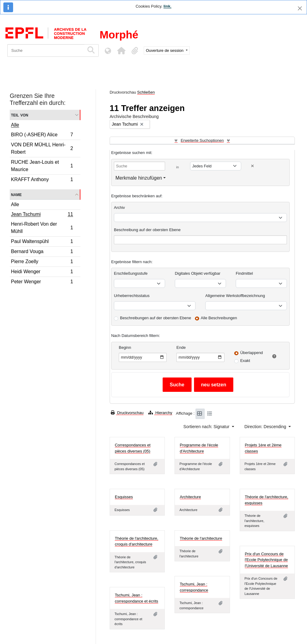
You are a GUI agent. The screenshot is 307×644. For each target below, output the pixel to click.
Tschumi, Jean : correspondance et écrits (136, 598)
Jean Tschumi (42, 215)
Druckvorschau (127, 413)
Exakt (245, 361)
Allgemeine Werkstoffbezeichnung (235, 296)
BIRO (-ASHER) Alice (42, 136)
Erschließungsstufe (131, 273)
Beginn (125, 347)
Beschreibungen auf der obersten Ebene (155, 318)
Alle (15, 125)
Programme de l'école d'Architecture (199, 448)
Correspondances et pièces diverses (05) (133, 448)
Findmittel (244, 273)
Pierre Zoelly (42, 262)
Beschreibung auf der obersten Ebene (147, 230)
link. (168, 6)
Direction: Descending (266, 427)
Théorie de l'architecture (201, 538)
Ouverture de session (165, 50)
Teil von (20, 115)
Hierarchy (160, 413)
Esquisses (124, 497)
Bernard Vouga (42, 252)
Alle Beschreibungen (219, 318)
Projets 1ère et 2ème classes (263, 448)
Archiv (119, 208)
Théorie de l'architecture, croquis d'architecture (137, 541)
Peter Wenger (42, 282)
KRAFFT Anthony (42, 180)
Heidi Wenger (42, 272)
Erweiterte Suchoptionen (202, 140)
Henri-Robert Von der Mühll (42, 228)
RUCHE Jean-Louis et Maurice (42, 166)
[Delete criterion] (252, 166)
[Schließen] (300, 8)
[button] (121, 51)
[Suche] (46, 50)
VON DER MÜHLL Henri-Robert (42, 148)
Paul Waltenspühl (42, 242)
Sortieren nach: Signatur (207, 427)
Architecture (190, 497)
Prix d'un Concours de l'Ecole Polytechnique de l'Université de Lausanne (266, 560)
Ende (181, 347)
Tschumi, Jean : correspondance (194, 587)
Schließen (146, 92)
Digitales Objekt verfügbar (198, 273)
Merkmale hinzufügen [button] (139, 178)
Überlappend (252, 353)
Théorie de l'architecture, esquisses (267, 500)
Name (16, 194)
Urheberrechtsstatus (132, 296)
